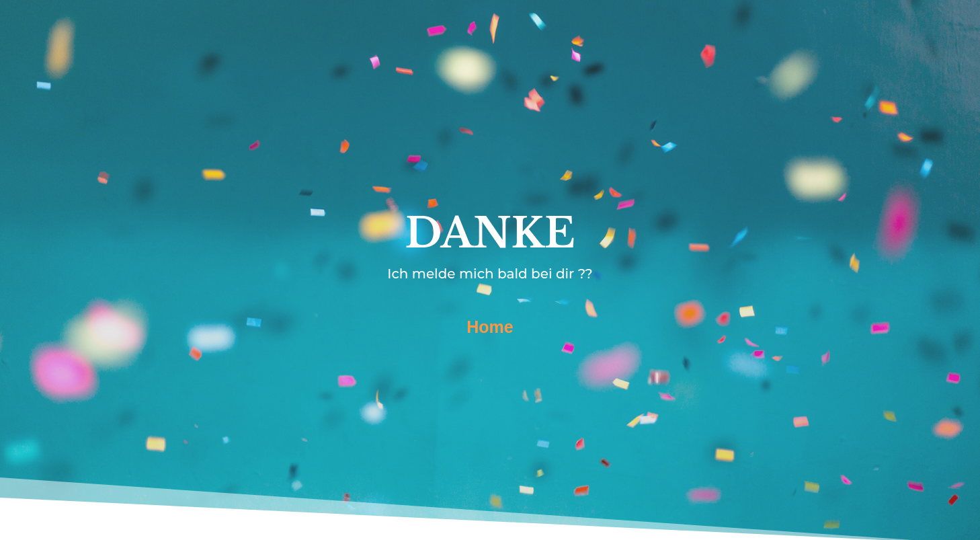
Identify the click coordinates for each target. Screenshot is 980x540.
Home (490, 327)
